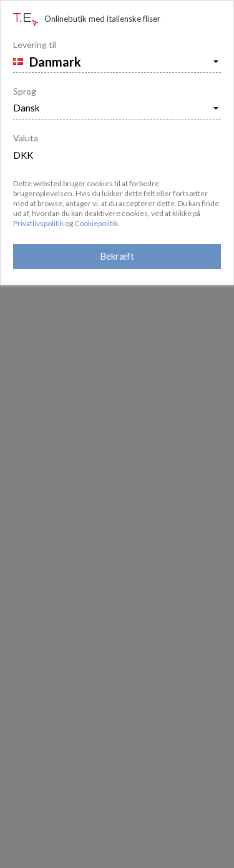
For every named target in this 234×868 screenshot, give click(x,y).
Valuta (26, 138)
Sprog (25, 91)
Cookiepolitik (96, 223)
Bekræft (117, 256)
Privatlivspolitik (38, 223)
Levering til (35, 45)
